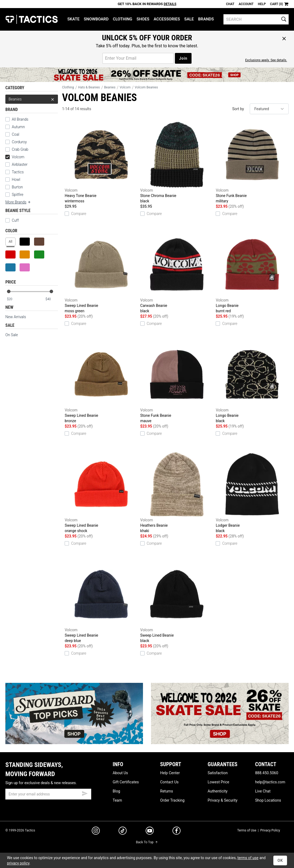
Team (117, 800)
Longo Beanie (252, 272)
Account (246, 4)
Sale (189, 19)
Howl (16, 180)
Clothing (123, 19)
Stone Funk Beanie (252, 162)
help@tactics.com (270, 782)
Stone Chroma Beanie (177, 162)
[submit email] (85, 793)
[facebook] (177, 832)
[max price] (52, 299)
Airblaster (20, 164)
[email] (48, 794)
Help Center (170, 773)
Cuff (12, 220)
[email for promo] (138, 58)
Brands (206, 19)
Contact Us (169, 782)
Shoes (143, 19)
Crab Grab (20, 149)
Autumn (18, 127)
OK (280, 860)
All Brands (20, 119)
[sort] (269, 109)
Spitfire (18, 195)
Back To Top (147, 842)
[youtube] (150, 832)
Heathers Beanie (177, 492)
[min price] (13, 299)
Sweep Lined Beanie (101, 272)
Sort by (238, 109)
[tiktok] (123, 831)
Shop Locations (268, 800)
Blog (116, 791)
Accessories (167, 19)
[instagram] (96, 831)
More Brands (18, 202)
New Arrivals (16, 317)
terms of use (248, 858)
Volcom (15, 157)
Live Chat (263, 791)
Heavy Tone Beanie (101, 162)
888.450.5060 (267, 773)
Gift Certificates (126, 782)
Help (262, 4)
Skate (73, 19)
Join (183, 58)
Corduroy (19, 142)
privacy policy (18, 863)
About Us (120, 773)
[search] (256, 19)
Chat (230, 4)
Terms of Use (247, 830)
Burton (17, 187)
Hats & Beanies (89, 87)
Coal (16, 134)
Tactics (32, 19)
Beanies (32, 99)
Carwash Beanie (177, 272)
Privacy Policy (270, 830)
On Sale (12, 335)
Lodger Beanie (252, 492)
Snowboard (96, 19)
